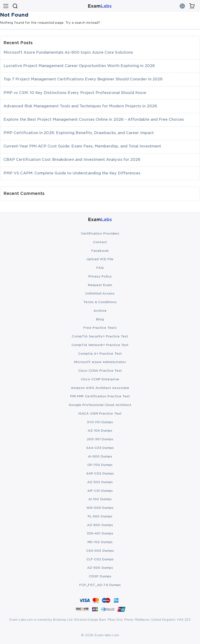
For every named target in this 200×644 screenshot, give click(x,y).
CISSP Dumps (100, 576)
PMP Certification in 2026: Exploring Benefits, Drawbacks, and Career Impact (79, 133)
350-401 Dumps (100, 534)
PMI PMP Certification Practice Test (100, 396)
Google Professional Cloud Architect (100, 405)
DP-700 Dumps (100, 465)
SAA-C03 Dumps (100, 448)
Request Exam (100, 285)
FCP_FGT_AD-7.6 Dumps (100, 585)
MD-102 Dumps (100, 542)
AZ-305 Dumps (100, 482)
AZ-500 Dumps (100, 568)
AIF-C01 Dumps (100, 491)
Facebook (100, 251)
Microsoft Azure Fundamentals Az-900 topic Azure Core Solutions (68, 53)
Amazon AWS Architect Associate (100, 388)
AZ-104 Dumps (100, 431)
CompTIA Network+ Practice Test (100, 345)
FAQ (100, 268)
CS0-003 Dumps (100, 551)
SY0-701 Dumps (100, 422)
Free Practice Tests (100, 328)
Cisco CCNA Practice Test (100, 371)
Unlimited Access (100, 294)
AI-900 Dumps (100, 457)
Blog (100, 319)
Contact (100, 242)
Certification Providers (100, 234)
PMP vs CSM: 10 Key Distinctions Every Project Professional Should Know (75, 93)
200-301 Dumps (100, 439)
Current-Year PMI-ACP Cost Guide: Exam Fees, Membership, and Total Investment (82, 146)
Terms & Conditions (100, 302)
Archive (100, 311)
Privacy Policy (100, 277)
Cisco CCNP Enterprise (100, 379)
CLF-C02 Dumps (100, 559)
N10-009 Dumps (100, 508)
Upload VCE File (100, 259)
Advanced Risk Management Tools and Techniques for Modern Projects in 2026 (80, 106)
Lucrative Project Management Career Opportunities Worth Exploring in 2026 (79, 66)
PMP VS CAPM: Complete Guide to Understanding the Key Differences (72, 173)
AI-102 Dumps (100, 499)
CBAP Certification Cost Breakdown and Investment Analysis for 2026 (72, 160)
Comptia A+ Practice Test (100, 354)
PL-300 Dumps (100, 516)
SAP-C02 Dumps (100, 474)
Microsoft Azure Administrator (100, 362)
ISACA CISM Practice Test (100, 414)
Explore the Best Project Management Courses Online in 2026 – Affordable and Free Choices (94, 120)
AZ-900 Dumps (100, 525)
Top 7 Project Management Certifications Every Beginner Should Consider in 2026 (83, 79)
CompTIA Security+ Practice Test (100, 336)
